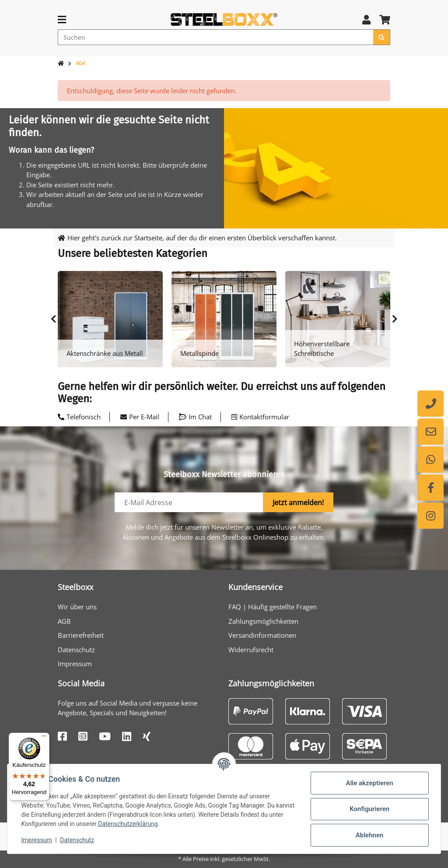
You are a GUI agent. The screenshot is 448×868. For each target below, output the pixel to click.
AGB (64, 621)
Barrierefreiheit (81, 635)
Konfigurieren (369, 809)
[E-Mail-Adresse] (189, 502)
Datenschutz (76, 650)
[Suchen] (216, 37)
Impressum (75, 664)
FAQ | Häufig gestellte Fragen (273, 607)
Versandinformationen (262, 635)
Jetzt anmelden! (298, 503)
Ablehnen (369, 835)
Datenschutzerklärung (143, 824)
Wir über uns (77, 607)
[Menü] (44, 738)
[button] (366, 19)
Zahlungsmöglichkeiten (263, 621)
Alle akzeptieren (369, 783)
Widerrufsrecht (251, 650)
